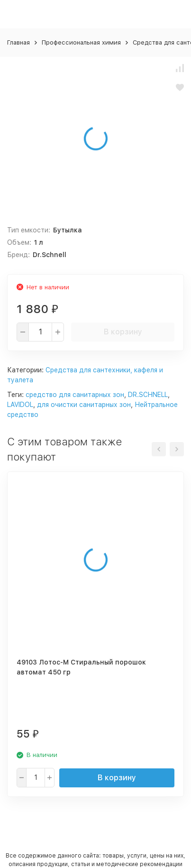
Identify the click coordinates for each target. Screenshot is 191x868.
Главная (18, 42)
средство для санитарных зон (75, 395)
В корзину (123, 332)
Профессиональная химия (81, 42)
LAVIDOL (20, 405)
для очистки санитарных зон (84, 405)
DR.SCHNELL (148, 395)
